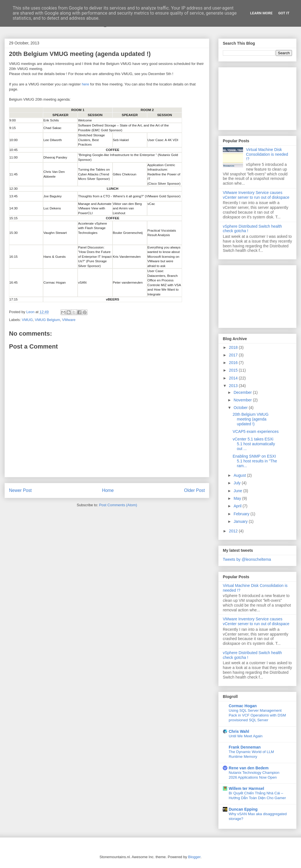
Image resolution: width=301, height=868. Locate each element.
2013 (234, 386)
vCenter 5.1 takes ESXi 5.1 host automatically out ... (254, 444)
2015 (234, 370)
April (238, 506)
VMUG (27, 320)
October (241, 408)
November (243, 400)
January (241, 521)
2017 (234, 355)
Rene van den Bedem (249, 768)
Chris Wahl (239, 731)
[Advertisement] (257, 98)
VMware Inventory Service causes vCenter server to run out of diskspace (256, 195)
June (238, 491)
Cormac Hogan (243, 706)
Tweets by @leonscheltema (247, 559)
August (240, 475)
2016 (234, 363)
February (242, 514)
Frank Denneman (245, 747)
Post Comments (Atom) (118, 505)
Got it (284, 13)
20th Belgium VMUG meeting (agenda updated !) (251, 419)
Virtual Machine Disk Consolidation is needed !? (267, 154)
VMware (69, 320)
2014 (234, 378)
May (238, 498)
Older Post (194, 490)
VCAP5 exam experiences (256, 431)
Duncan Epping (243, 809)
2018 (234, 347)
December (243, 392)
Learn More (261, 13)
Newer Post (20, 490)
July (238, 483)
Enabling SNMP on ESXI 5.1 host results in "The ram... (255, 461)
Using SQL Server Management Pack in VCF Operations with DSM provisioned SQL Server (257, 715)
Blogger (194, 857)
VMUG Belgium (48, 320)
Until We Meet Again (246, 736)
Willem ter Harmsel (246, 788)
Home (108, 490)
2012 (234, 531)
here (86, 84)
